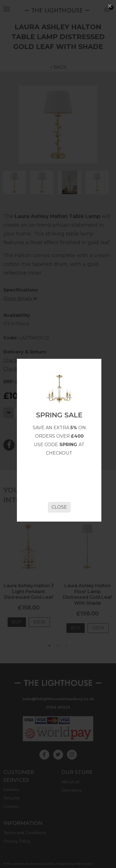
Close (59, 507)
